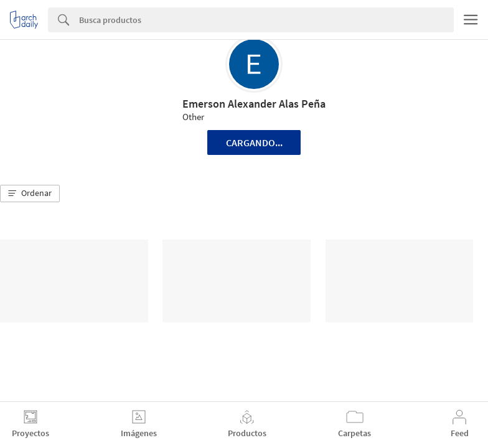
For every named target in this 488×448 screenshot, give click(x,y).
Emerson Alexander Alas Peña (254, 104)
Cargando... (254, 142)
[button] (30, 194)
